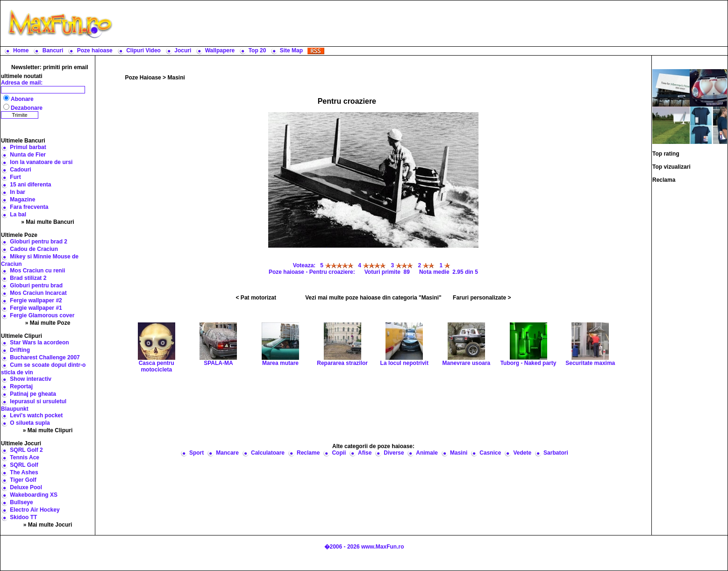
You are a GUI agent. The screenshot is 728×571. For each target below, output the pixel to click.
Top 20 (257, 50)
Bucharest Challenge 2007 (45, 357)
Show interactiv (31, 379)
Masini (176, 78)
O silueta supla (30, 423)
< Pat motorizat (256, 298)
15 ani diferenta (30, 185)
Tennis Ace (25, 457)
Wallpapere (220, 50)
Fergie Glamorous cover (42, 315)
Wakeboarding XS (34, 495)
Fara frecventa (29, 207)
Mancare (227, 453)
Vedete (522, 453)
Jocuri (183, 50)
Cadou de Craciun (34, 249)
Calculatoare (268, 453)
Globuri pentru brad (36, 285)
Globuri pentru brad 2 (39, 242)
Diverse (394, 453)
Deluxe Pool (26, 487)
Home (21, 50)
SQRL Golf (24, 465)
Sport (196, 453)
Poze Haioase (143, 78)
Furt (15, 177)
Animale (427, 453)
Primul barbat (28, 147)
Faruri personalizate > (482, 298)
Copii (339, 453)
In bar (18, 192)
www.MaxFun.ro (383, 547)
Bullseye (21, 502)
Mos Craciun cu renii (37, 271)
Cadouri (20, 170)
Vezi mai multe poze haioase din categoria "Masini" (373, 298)
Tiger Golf (23, 480)
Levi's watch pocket (36, 415)
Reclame (308, 453)
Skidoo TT (23, 517)
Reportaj (21, 386)
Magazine (22, 200)
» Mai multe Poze (48, 323)
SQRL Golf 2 (26, 450)
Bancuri (53, 50)
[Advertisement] (422, 23)
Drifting (20, 350)
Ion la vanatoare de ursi (41, 162)
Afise (365, 453)
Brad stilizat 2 (28, 278)
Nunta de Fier (28, 155)
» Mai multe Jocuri (48, 525)
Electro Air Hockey (35, 510)
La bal (18, 214)
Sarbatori (556, 453)
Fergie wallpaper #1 (36, 308)
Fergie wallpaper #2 (36, 300)
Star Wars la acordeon (39, 343)
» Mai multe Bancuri (47, 222)
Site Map (291, 50)
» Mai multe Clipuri (48, 430)
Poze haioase (95, 50)
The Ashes (24, 472)
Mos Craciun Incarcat (38, 293)
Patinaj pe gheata (33, 394)
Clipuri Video (143, 50)
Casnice (490, 453)
